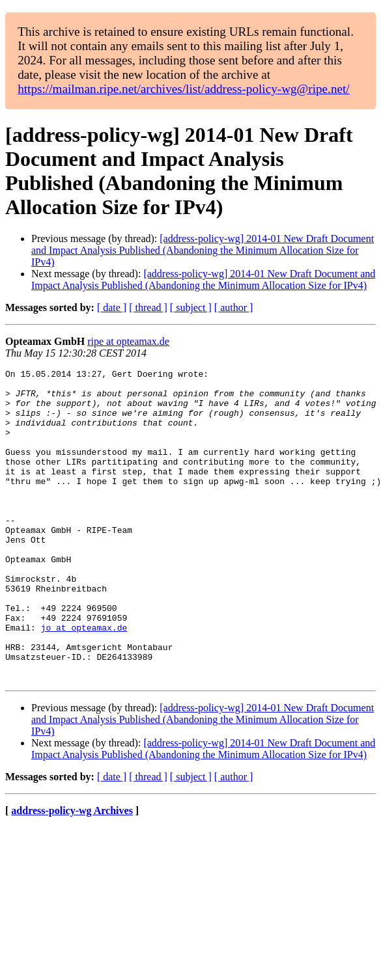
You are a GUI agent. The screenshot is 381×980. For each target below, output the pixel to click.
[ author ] (234, 307)
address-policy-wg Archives (72, 873)
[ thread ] (148, 307)
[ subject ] (191, 307)
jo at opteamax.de (84, 680)
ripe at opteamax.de (128, 341)
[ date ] (112, 307)
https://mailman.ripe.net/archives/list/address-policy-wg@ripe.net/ (184, 89)
